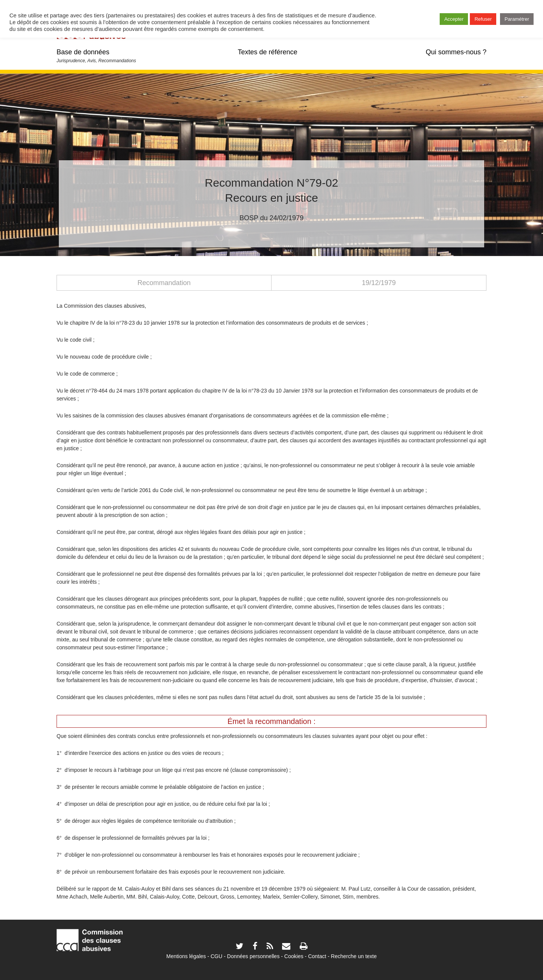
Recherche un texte (354, 956)
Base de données (83, 52)
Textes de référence (267, 52)
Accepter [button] (454, 19)
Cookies (294, 956)
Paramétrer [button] (517, 19)
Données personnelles (253, 956)
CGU (217, 956)
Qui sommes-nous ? (456, 52)
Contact (317, 956)
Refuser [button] (483, 19)
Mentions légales (186, 956)
